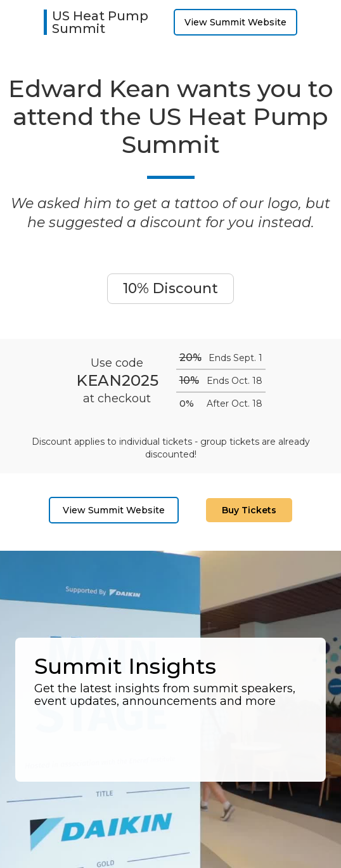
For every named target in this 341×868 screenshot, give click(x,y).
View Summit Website (235, 22)
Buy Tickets (249, 510)
